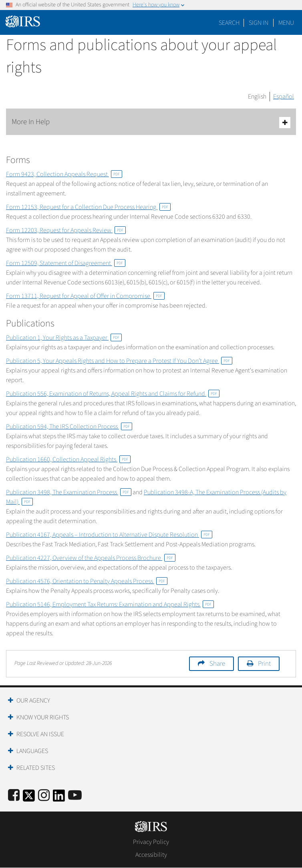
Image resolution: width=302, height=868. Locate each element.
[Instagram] (44, 796)
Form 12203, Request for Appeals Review (66, 230)
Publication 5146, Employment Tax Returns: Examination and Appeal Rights (110, 604)
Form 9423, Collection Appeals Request (64, 174)
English (257, 97)
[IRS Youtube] (75, 796)
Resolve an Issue (40, 734)
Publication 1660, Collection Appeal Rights (68, 459)
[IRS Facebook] (14, 796)
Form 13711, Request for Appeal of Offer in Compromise (85, 296)
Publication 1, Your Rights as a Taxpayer (64, 338)
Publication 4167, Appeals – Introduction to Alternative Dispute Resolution (109, 535)
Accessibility (151, 855)
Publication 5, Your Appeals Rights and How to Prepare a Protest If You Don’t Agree (119, 361)
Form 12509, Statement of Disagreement (66, 263)
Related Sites (36, 768)
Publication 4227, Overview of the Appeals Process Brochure (91, 558)
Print (264, 664)
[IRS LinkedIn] (59, 798)
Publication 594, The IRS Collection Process (69, 427)
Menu (286, 23)
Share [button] (217, 664)
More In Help (151, 122)
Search (229, 23)
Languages (32, 751)
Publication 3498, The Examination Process (69, 492)
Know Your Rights (43, 717)
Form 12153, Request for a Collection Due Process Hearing (88, 207)
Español (284, 97)
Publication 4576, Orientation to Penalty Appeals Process (87, 581)
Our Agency (33, 701)
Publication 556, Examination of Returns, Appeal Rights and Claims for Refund (113, 394)
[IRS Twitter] (29, 798)
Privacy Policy (151, 842)
